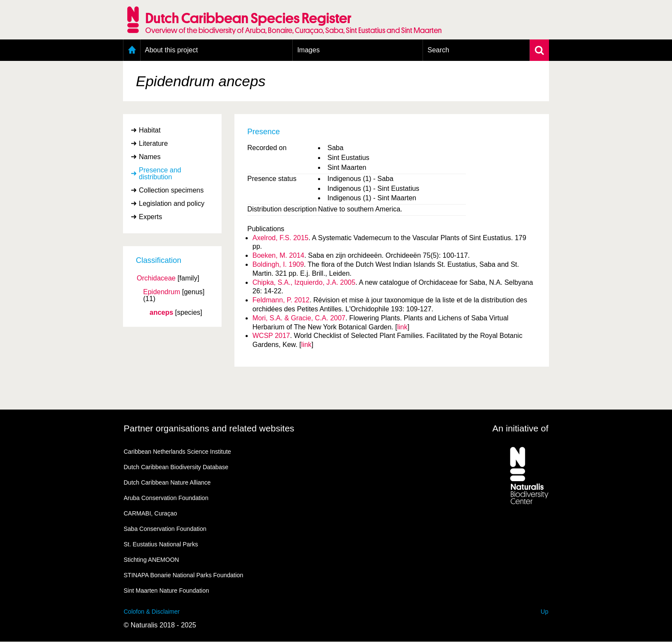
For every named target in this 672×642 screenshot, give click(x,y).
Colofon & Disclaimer (152, 612)
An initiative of (520, 428)
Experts (150, 217)
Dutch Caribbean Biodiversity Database (176, 467)
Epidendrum (162, 292)
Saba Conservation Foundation (165, 529)
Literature (153, 143)
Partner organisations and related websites (209, 428)
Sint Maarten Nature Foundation (166, 591)
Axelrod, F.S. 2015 (280, 238)
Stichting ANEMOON (151, 560)
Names (150, 157)
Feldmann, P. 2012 (281, 300)
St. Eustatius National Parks (161, 544)
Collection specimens (171, 190)
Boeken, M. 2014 (278, 255)
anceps (161, 313)
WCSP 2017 (271, 336)
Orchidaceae (156, 278)
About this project (171, 50)
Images (308, 50)
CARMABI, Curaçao (150, 513)
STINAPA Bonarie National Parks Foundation (184, 575)
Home (132, 50)
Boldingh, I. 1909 (278, 264)
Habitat (150, 130)
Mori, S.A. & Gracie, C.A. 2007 (299, 318)
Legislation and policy (172, 203)
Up (545, 612)
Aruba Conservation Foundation (166, 498)
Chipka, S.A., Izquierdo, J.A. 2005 (304, 282)
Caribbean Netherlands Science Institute (178, 452)
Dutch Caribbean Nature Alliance (167, 482)
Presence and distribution (160, 173)
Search (438, 50)
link (402, 327)
